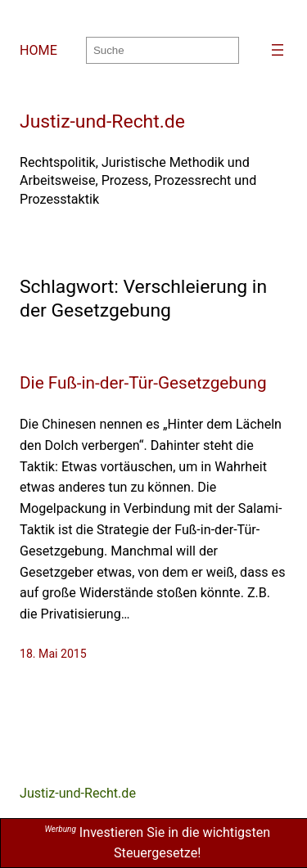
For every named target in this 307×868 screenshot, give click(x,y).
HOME (38, 50)
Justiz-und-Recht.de (102, 121)
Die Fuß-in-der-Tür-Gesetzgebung (143, 383)
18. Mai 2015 (53, 654)
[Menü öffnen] (278, 50)
